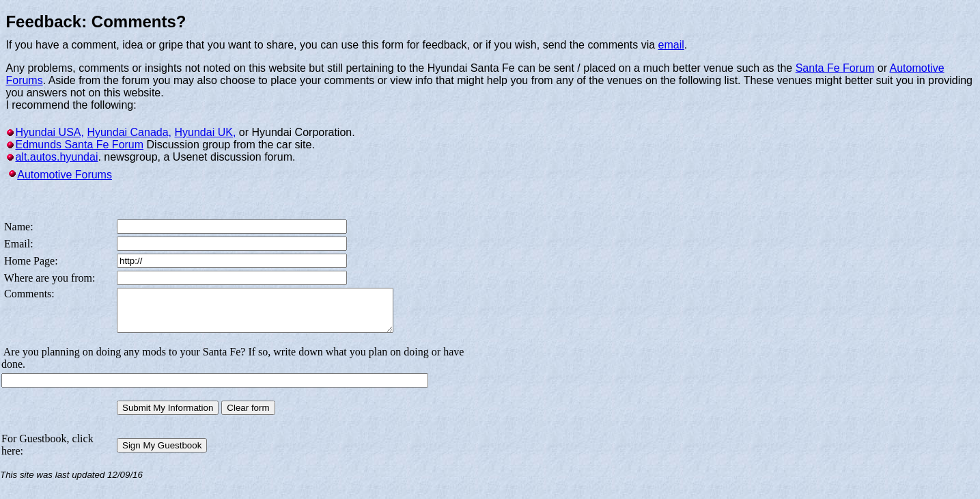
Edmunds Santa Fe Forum (79, 145)
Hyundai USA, (50, 132)
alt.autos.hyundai (56, 157)
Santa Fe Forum (835, 68)
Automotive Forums (65, 175)
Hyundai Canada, (129, 132)
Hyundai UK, (206, 132)
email (671, 45)
